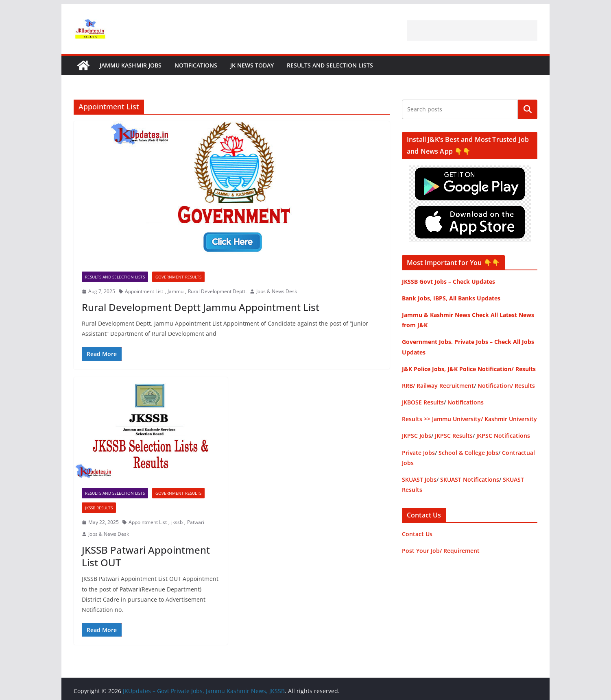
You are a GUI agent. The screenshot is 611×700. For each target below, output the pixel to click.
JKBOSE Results (423, 402)
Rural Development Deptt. (217, 291)
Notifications (196, 65)
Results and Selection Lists (330, 65)
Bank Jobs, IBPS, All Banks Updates (451, 298)
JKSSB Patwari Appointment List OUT (146, 556)
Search (528, 109)
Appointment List (144, 291)
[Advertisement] (472, 30)
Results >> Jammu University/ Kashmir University (469, 419)
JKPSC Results (454, 436)
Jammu (176, 291)
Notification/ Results (506, 386)
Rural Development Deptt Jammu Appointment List (201, 307)
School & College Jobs (468, 453)
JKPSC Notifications (503, 436)
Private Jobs (418, 453)
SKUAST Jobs (419, 479)
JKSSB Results (99, 508)
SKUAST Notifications (470, 479)
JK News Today (252, 65)
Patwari (196, 522)
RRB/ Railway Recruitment (438, 386)
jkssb (177, 522)
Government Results (178, 277)
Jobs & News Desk (277, 291)
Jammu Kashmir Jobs (131, 65)
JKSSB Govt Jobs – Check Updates (448, 282)
